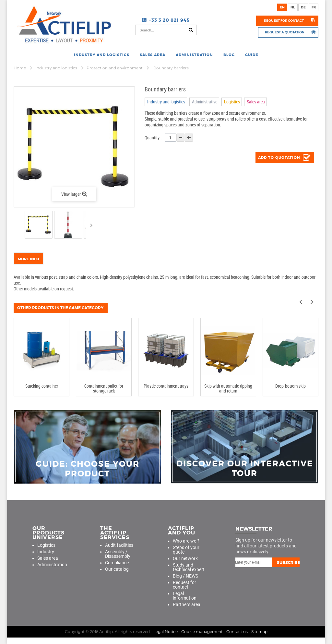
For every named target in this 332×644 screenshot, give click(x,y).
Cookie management (202, 632)
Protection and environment (115, 68)
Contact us (237, 632)
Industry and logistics (57, 68)
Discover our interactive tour (245, 469)
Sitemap (259, 632)
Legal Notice (166, 632)
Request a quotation (284, 32)
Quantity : (153, 138)
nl (293, 7)
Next (91, 225)
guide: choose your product (88, 469)
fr (314, 7)
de (303, 7)
